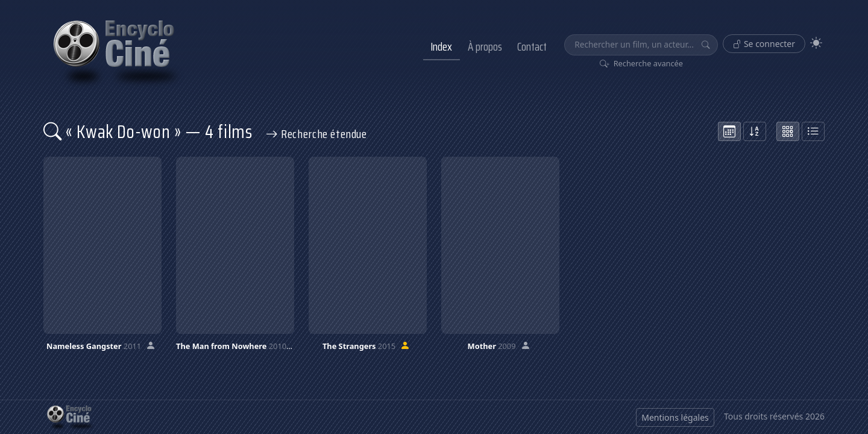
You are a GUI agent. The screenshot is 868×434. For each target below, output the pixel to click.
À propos (485, 46)
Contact (532, 46)
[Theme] (816, 43)
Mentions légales (675, 417)
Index (441, 46)
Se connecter (764, 44)
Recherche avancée (642, 63)
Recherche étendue (316, 134)
